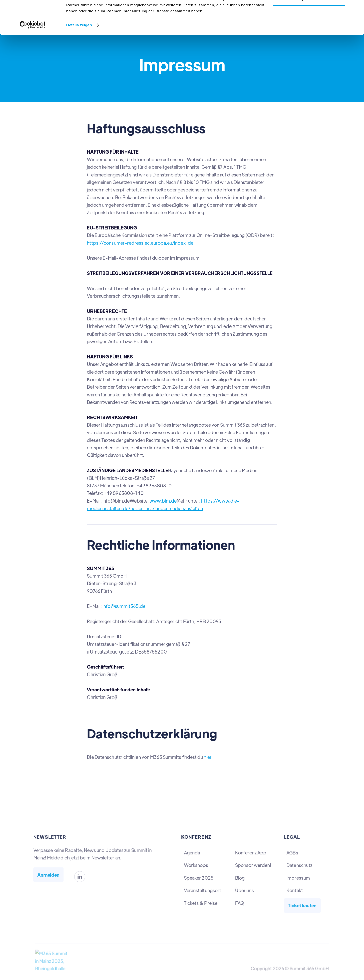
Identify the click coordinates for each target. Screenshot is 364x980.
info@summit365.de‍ (124, 605)
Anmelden (50, 875)
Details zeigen (79, 57)
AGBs (292, 853)
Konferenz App (251, 853)
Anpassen (309, 30)
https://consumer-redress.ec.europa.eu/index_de (141, 244)
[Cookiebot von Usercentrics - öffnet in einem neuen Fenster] (33, 57)
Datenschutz (299, 865)
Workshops (196, 865)
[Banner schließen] (356, 8)
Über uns (244, 890)
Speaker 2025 (199, 878)
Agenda (192, 853)
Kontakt (295, 890)
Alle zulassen (309, 13)
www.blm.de (163, 500)
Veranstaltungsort (203, 890)
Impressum (298, 878)
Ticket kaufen (302, 905)
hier (207, 755)
